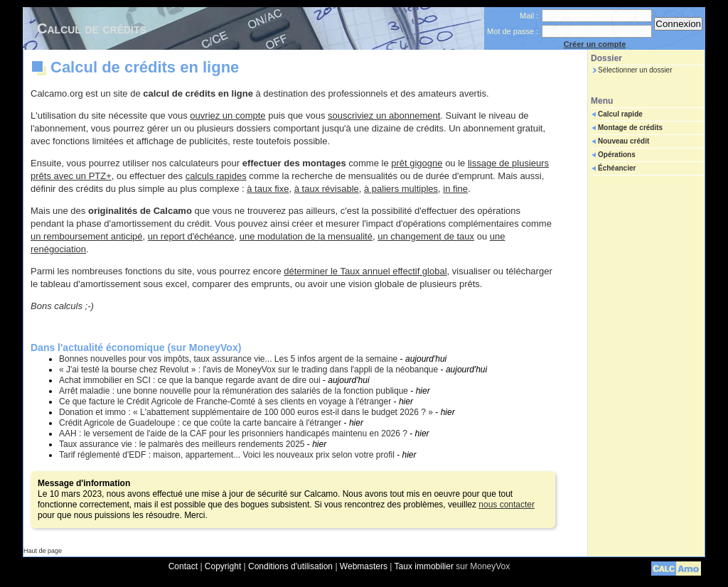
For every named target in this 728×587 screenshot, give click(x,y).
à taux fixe (268, 189)
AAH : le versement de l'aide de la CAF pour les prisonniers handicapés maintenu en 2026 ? (233, 433)
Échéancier (617, 168)
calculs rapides (216, 176)
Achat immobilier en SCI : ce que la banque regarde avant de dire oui (190, 380)
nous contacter (507, 505)
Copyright (223, 566)
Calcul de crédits (92, 28)
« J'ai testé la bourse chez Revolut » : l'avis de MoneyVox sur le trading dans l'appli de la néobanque (248, 370)
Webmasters (364, 566)
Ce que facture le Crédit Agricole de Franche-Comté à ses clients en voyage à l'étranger (225, 402)
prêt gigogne (417, 163)
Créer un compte (595, 44)
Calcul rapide (620, 114)
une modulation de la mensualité (306, 236)
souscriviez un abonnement (384, 115)
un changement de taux (426, 236)
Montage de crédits (630, 128)
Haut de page (43, 551)
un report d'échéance (191, 236)
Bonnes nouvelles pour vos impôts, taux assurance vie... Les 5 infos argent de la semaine (228, 359)
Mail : (529, 16)
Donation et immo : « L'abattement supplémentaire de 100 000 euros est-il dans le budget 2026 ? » (246, 412)
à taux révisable (327, 189)
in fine (455, 189)
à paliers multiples (401, 189)
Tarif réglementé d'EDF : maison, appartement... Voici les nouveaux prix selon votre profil (227, 455)
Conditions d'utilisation (290, 566)
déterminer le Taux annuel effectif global (365, 271)
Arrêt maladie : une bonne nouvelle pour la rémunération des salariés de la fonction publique (234, 391)
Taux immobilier (424, 566)
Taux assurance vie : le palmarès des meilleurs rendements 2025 (182, 444)
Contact (183, 566)
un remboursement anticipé (87, 236)
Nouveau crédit (623, 141)
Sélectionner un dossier (635, 70)
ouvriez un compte (227, 115)
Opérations (617, 155)
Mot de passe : (513, 31)
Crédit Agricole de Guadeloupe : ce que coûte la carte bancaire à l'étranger (200, 423)
